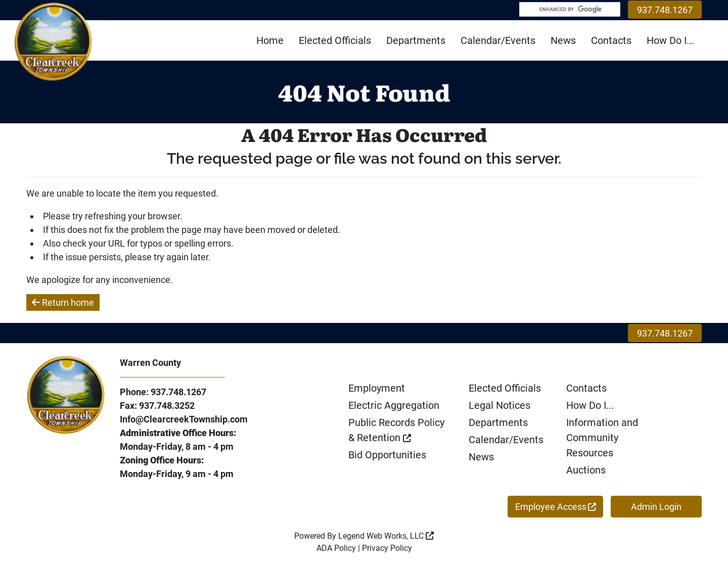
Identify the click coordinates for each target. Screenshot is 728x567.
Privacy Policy (387, 548)
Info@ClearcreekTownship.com (184, 419)
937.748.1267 (665, 10)
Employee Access (556, 507)
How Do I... (670, 40)
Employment (377, 388)
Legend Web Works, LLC (386, 536)
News (563, 40)
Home (270, 40)
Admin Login (656, 507)
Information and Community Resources (602, 438)
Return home (63, 302)
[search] (565, 11)
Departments (416, 40)
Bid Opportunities (387, 455)
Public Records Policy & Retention (396, 430)
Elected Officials (335, 40)
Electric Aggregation (394, 405)
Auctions (586, 470)
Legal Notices (499, 405)
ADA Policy (336, 548)
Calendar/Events (498, 40)
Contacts (611, 40)
